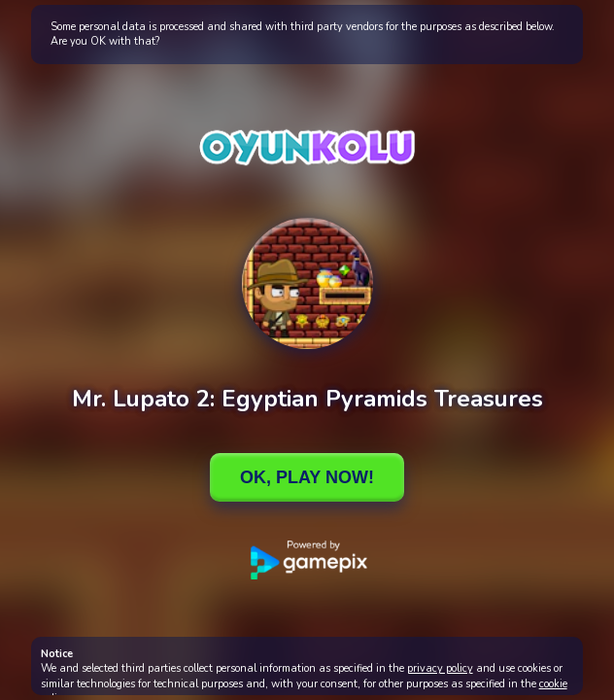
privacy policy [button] (440, 668)
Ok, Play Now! (307, 477)
